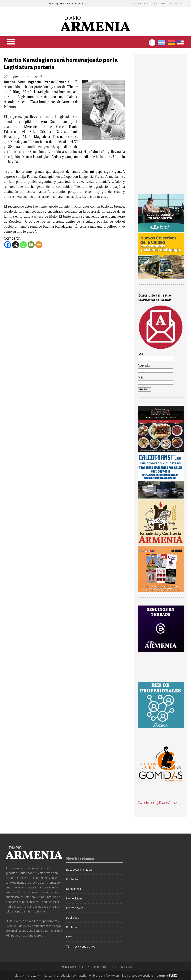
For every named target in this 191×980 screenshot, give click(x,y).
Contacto (180, 3)
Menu (11, 42)
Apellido (144, 365)
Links (154, 3)
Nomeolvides (74, 898)
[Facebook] (8, 245)
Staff (137, 3)
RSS (146, 3)
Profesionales (75, 908)
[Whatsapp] (23, 245)
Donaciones (73, 889)
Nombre (144, 353)
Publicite (165, 3)
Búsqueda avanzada (79, 869)
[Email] (31, 245)
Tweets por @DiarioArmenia (159, 802)
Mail (141, 377)
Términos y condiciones (81, 946)
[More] (39, 245)
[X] (15, 245)
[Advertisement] (160, 122)
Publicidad (73, 918)
